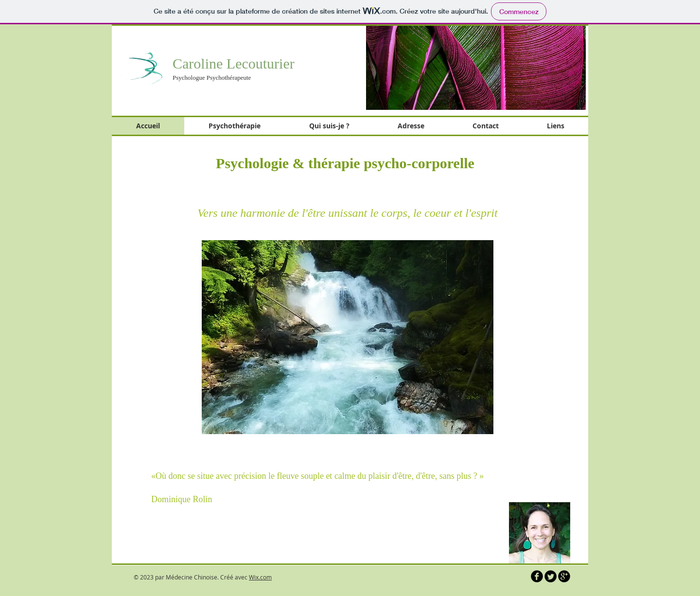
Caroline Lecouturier (234, 63)
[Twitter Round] (551, 576)
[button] (476, 67)
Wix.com (260, 577)
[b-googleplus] (564, 576)
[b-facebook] (537, 576)
